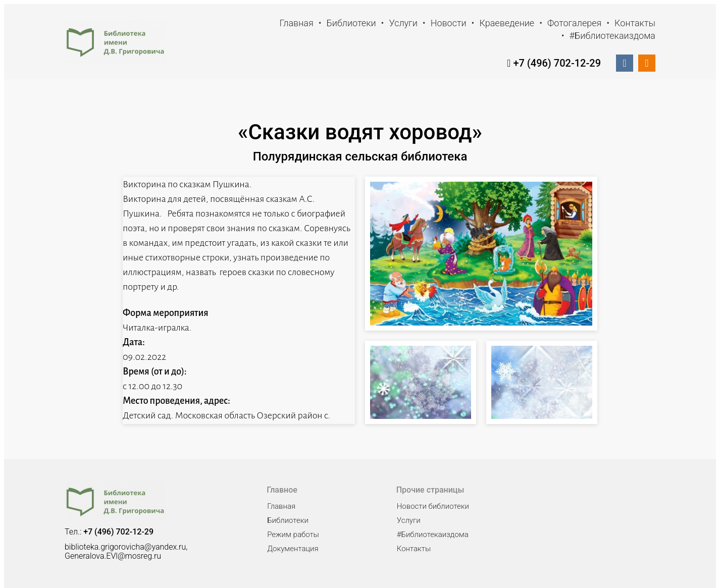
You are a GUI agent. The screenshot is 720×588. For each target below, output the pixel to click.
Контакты (635, 23)
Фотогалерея (574, 23)
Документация (293, 549)
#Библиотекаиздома (612, 36)
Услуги (403, 23)
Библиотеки (351, 23)
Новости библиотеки (433, 506)
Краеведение (507, 23)
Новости (449, 23)
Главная (297, 23)
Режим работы (293, 534)
